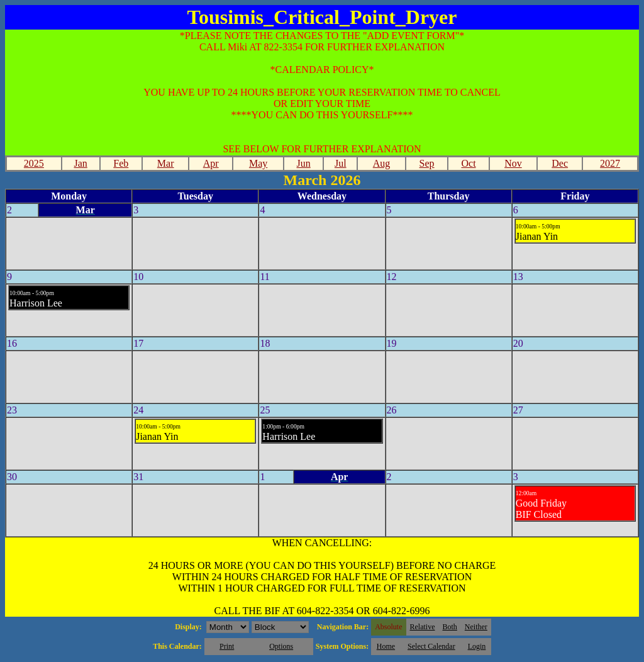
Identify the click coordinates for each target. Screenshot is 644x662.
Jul (341, 163)
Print (227, 646)
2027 (610, 163)
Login (477, 646)
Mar (166, 163)
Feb (121, 163)
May (258, 163)
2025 (34, 163)
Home (386, 646)
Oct (468, 163)
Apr (211, 163)
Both (450, 627)
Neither (476, 627)
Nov (513, 163)
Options (281, 646)
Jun (304, 163)
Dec (560, 163)
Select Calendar (431, 646)
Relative (423, 627)
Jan (80, 163)
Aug (382, 163)
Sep (427, 163)
